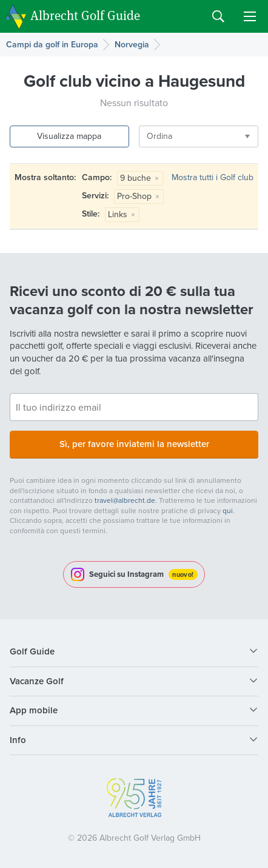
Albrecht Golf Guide (85, 15)
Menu (250, 16)
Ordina (159, 136)
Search (218, 16)
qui (228, 511)
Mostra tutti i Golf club (213, 177)
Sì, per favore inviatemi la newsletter (134, 444)
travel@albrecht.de (125, 500)
